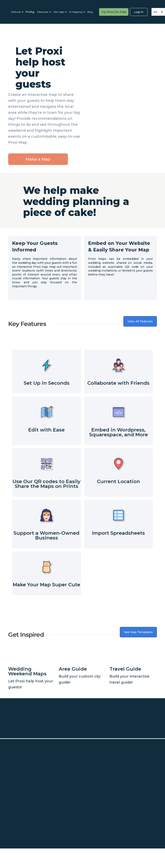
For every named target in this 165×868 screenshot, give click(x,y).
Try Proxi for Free (114, 12)
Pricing (30, 12)
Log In (139, 12)
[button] (17, 12)
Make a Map (38, 159)
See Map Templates (138, 632)
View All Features (140, 321)
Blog (90, 12)
